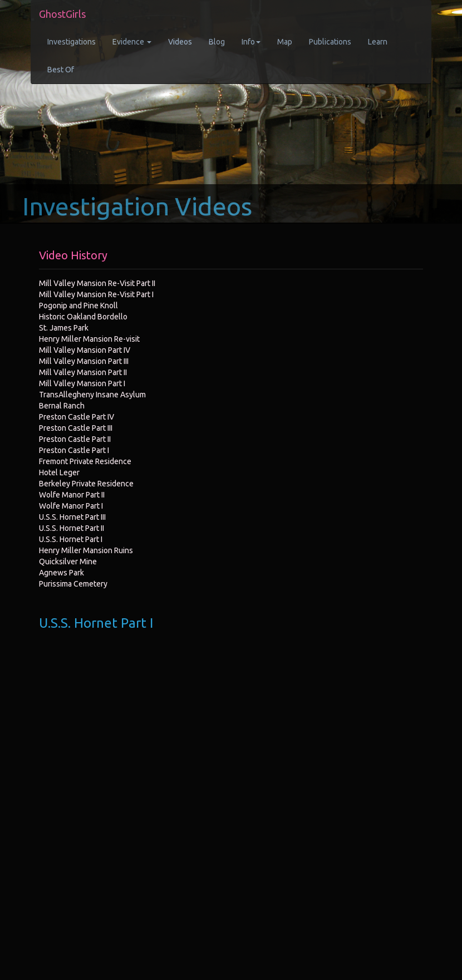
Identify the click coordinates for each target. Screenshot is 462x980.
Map (285, 42)
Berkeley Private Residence (86, 484)
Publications (330, 42)
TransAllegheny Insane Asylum (92, 395)
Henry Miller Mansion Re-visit (89, 339)
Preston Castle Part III (76, 428)
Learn (378, 42)
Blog (217, 42)
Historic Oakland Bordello (83, 317)
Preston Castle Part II (75, 439)
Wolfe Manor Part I (71, 506)
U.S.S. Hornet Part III (72, 517)
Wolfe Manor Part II (72, 495)
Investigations (72, 42)
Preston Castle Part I (74, 450)
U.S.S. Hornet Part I (71, 539)
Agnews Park (62, 573)
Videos (180, 42)
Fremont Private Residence (85, 461)
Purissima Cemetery (73, 584)
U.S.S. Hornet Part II (72, 528)
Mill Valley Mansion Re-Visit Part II (97, 283)
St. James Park (64, 328)
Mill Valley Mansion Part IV (85, 350)
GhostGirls (62, 14)
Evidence (132, 42)
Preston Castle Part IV (77, 417)
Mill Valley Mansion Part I (82, 383)
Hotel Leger (59, 472)
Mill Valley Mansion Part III (84, 361)
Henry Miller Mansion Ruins (86, 550)
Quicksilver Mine (68, 562)
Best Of (61, 70)
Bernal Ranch (62, 406)
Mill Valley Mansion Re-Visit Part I (96, 294)
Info (251, 42)
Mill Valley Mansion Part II (83, 372)
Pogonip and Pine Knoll (78, 306)
